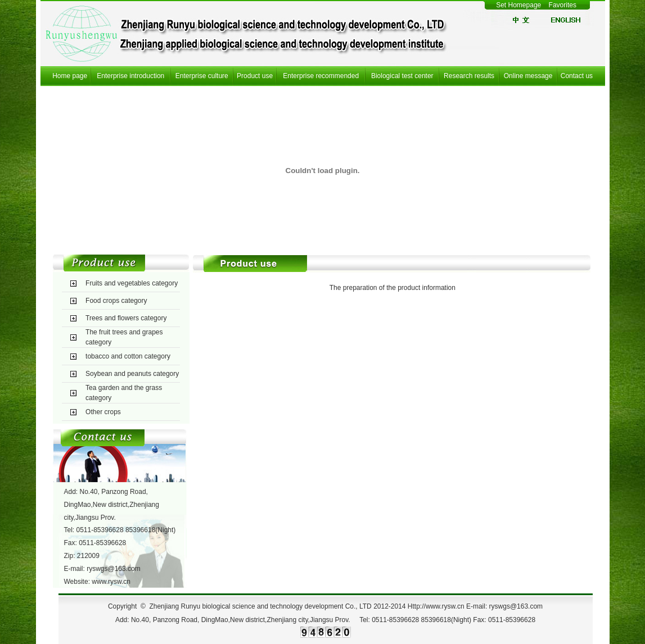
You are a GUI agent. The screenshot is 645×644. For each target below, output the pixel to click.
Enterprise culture (202, 76)
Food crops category (116, 301)
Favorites (564, 5)
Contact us (577, 76)
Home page (70, 76)
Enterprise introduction (130, 76)
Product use (255, 76)
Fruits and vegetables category (132, 283)
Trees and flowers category (126, 318)
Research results (469, 76)
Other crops (103, 412)
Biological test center (402, 76)
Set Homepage (518, 5)
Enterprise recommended (321, 76)
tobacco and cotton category (128, 356)
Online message (528, 76)
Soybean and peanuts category (132, 374)
